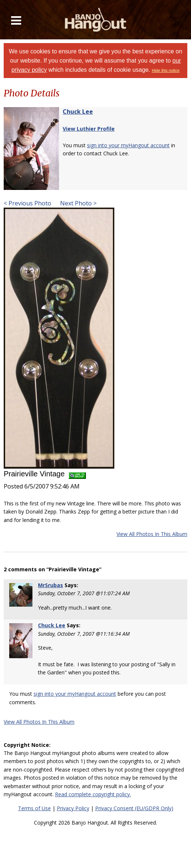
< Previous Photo (27, 203)
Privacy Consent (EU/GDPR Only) (134, 808)
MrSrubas (51, 585)
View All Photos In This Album (152, 534)
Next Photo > (78, 203)
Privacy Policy (73, 808)
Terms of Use (34, 808)
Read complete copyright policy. (93, 794)
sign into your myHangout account (128, 145)
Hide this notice (166, 70)
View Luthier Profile (89, 129)
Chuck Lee (78, 112)
